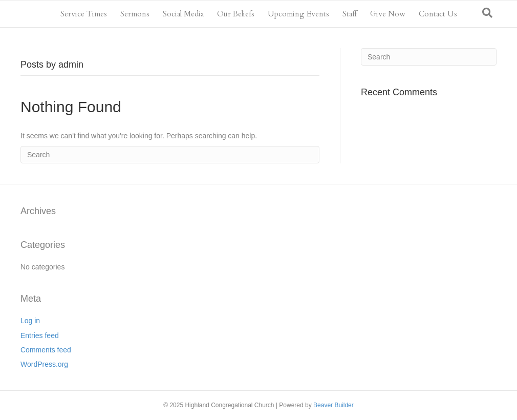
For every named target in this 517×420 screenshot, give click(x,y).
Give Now (388, 14)
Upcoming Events (298, 14)
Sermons (135, 14)
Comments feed (46, 350)
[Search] (487, 13)
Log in (30, 321)
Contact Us (438, 14)
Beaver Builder (333, 405)
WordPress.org (44, 364)
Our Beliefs (236, 14)
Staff (350, 14)
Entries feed (40, 335)
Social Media (183, 14)
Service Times (84, 14)
